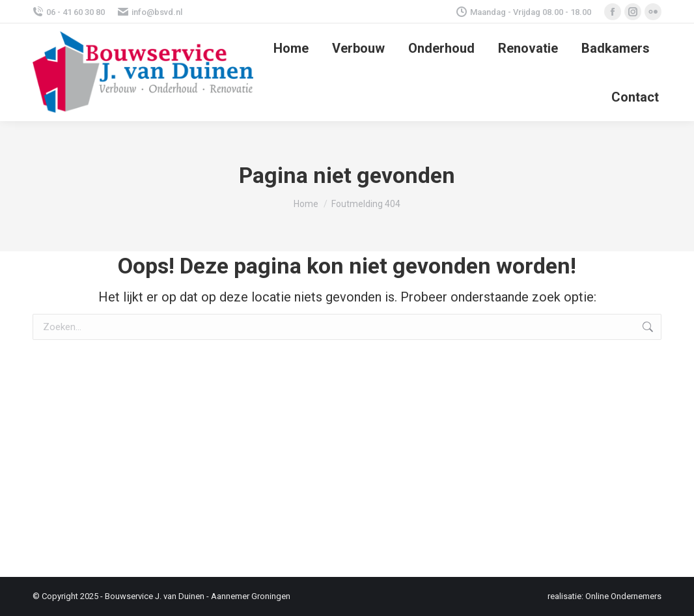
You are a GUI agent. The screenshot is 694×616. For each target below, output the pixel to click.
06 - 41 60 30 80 (69, 12)
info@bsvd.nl (150, 12)
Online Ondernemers (623, 596)
